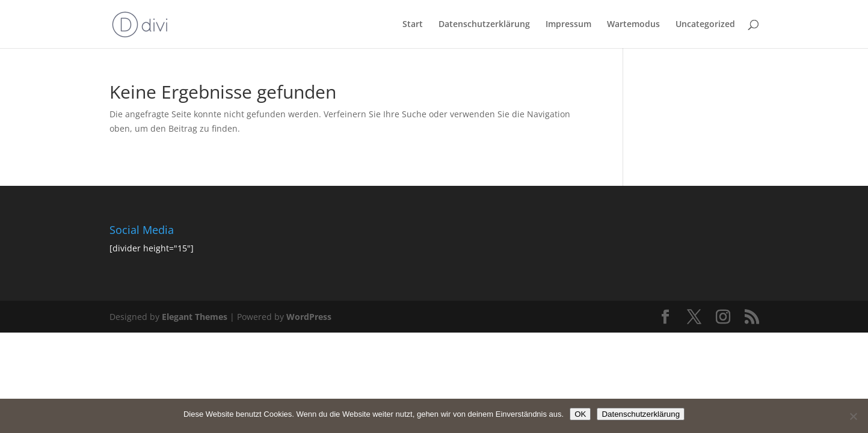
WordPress (309, 317)
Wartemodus (633, 25)
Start (413, 25)
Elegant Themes (195, 317)
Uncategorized (705, 25)
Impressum (568, 25)
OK (580, 414)
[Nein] (853, 416)
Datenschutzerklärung (484, 25)
